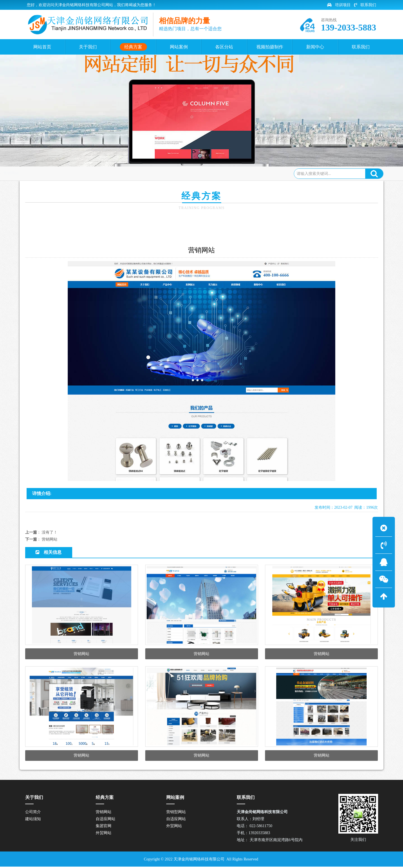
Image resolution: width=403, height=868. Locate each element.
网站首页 (52, 173)
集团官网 (221, 285)
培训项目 (339, 5)
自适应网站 (184, 285)
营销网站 (98, 173)
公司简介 (33, 813)
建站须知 (33, 820)
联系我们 (365, 5)
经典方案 (76, 173)
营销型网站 (176, 813)
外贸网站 (256, 285)
